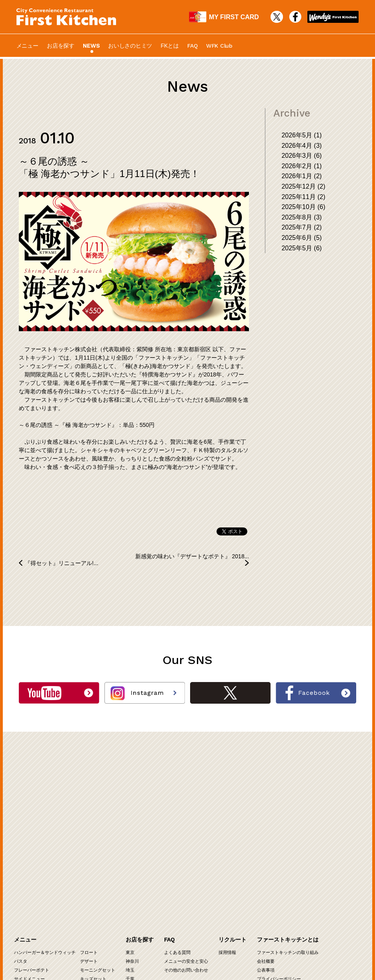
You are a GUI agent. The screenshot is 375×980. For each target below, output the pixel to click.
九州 (130, 887)
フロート (89, 826)
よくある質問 (177, 826)
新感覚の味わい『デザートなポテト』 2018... (192, 556)
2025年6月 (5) (302, 238)
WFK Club (219, 46)
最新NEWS (62, 907)
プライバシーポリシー (279, 852)
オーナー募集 (27, 920)
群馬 (143, 861)
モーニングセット (98, 843)
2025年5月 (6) (302, 248)
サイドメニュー (29, 852)
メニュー (27, 46)
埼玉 (130, 843)
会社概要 (266, 835)
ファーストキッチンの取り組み (288, 826)
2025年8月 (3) (302, 217)
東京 (130, 826)
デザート (89, 835)
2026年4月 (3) (302, 146)
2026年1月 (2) (302, 176)
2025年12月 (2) (303, 186)
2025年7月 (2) (302, 227)
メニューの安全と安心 (186, 835)
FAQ (192, 46)
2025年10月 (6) (303, 207)
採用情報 (227, 826)
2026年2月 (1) (302, 166)
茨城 (130, 861)
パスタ (21, 835)
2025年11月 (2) (303, 197)
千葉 (130, 852)
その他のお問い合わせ (186, 843)
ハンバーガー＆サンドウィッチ (45, 826)
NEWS (91, 46)
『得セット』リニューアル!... (62, 563)
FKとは (170, 46)
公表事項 (266, 843)
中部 (130, 879)
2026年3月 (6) (302, 156)
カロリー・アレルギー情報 (78, 933)
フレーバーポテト (32, 843)
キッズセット (93, 852)
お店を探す (61, 46)
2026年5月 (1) (302, 135)
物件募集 (23, 929)
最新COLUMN (65, 916)
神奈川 (132, 835)
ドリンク (23, 861)
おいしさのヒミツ (130, 46)
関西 (130, 870)
